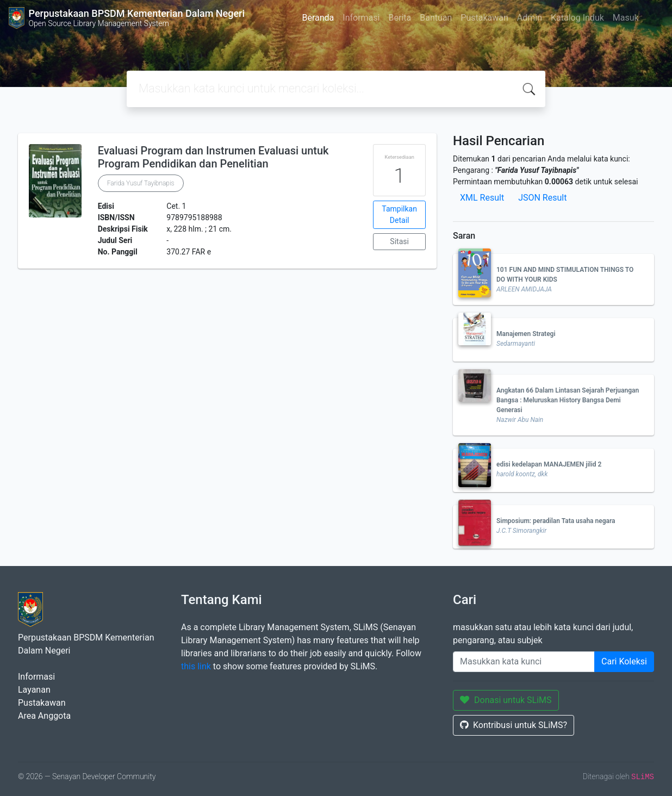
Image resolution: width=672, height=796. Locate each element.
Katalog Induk (577, 18)
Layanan (34, 690)
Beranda (318, 18)
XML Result (482, 198)
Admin (530, 18)
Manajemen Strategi (526, 334)
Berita (400, 18)
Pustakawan (484, 18)
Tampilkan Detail (399, 214)
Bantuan (436, 18)
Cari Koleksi (624, 661)
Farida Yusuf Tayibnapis (141, 183)
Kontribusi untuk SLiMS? (514, 725)
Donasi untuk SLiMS (506, 700)
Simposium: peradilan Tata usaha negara (556, 521)
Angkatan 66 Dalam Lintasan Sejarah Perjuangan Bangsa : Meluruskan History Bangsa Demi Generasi (568, 400)
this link (196, 666)
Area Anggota (44, 716)
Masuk (626, 18)
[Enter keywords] (524, 662)
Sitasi (399, 241)
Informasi (361, 18)
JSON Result (542, 198)
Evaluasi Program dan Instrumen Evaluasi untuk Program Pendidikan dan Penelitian (213, 157)
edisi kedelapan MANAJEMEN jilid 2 (549, 464)
